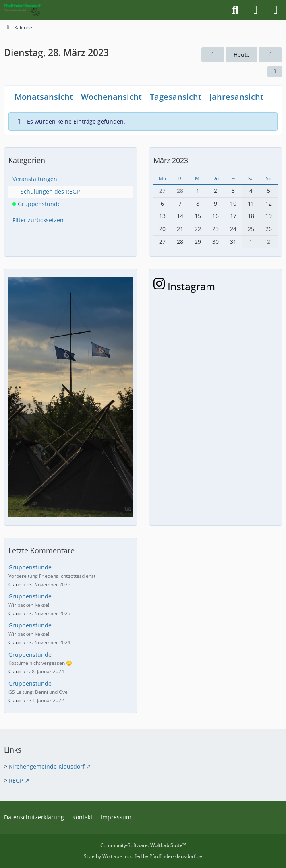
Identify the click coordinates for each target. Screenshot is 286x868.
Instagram (184, 286)
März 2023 (171, 160)
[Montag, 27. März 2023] (213, 55)
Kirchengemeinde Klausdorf (47, 766)
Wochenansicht (111, 97)
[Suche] (235, 10)
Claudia (17, 585)
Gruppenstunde (30, 567)
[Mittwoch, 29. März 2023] (271, 55)
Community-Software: (143, 845)
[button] (275, 72)
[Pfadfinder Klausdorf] (22, 10)
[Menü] (276, 10)
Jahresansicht (236, 97)
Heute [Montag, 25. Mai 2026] (242, 55)
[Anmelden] (255, 10)
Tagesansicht (176, 97)
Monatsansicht (44, 97)
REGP (16, 780)
